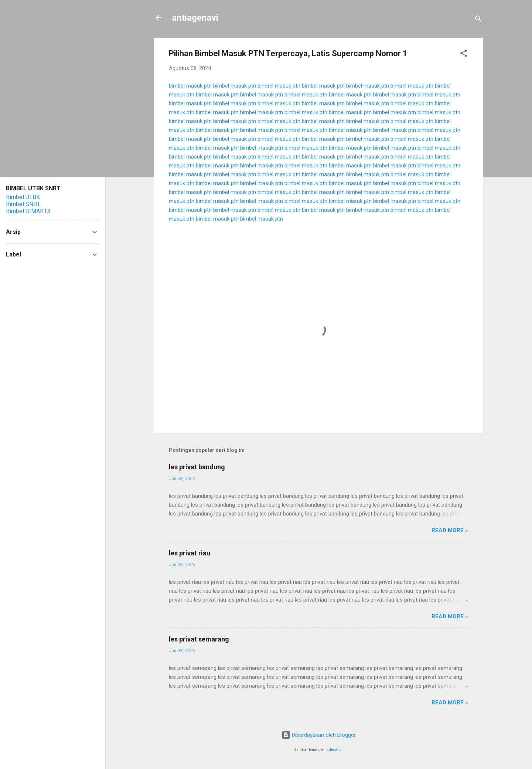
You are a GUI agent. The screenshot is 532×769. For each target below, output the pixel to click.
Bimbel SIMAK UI (28, 211)
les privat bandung (197, 467)
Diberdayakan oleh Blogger (319, 735)
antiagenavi (195, 18)
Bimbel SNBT (23, 204)
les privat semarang (199, 639)
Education (335, 750)
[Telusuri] (478, 20)
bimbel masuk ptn (190, 86)
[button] (464, 55)
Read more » (450, 530)
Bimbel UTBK (23, 197)
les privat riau (190, 553)
